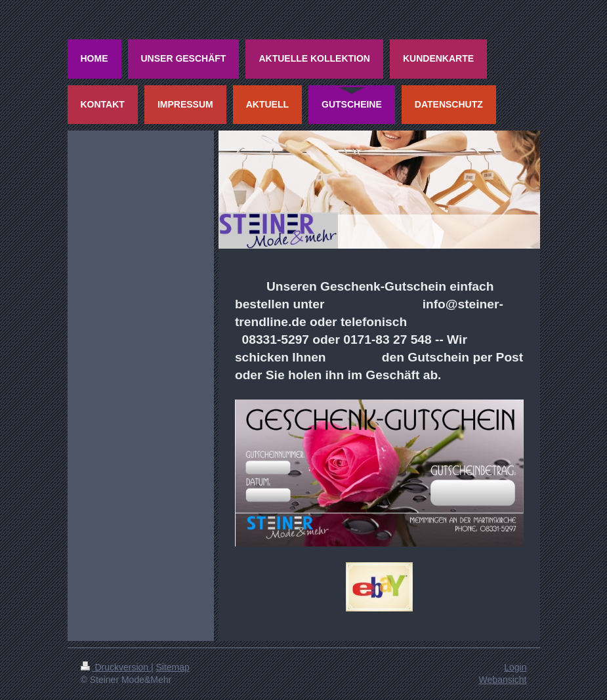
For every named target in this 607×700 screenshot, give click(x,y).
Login (515, 667)
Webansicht (503, 680)
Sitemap (173, 667)
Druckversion (116, 667)
